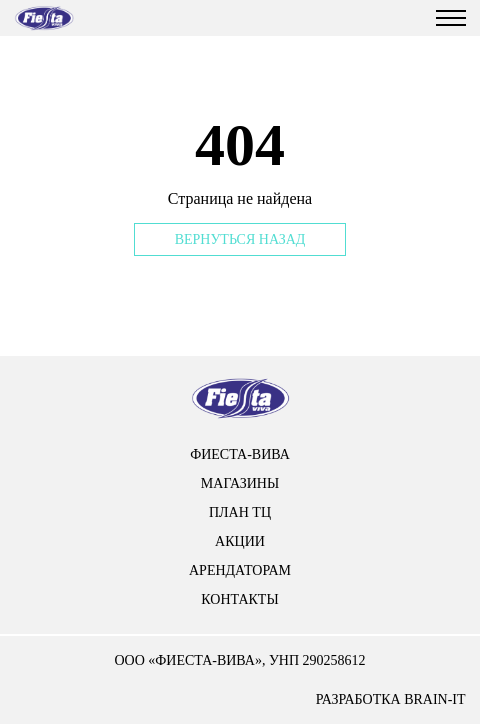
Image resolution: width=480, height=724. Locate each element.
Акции (240, 541)
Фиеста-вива (240, 454)
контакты (239, 599)
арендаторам (240, 570)
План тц (240, 512)
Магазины (240, 483)
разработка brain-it (391, 699)
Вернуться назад (240, 239)
